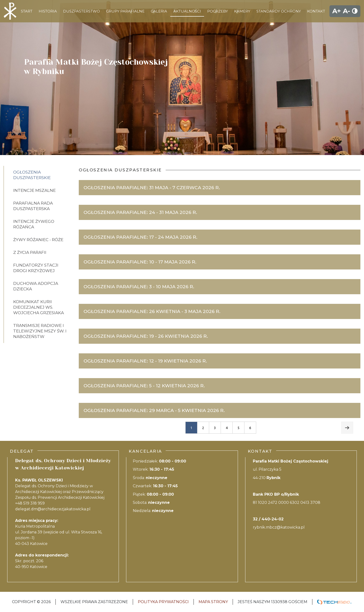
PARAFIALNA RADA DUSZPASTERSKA (33, 206)
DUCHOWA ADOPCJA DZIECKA (36, 286)
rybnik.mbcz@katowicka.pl (279, 527)
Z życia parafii (30, 252)
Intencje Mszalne (34, 190)
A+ (337, 11)
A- (346, 11)
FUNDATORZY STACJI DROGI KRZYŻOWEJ (36, 268)
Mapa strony (213, 602)
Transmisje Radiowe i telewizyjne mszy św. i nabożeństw (40, 331)
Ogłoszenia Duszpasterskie (32, 175)
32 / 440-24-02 (268, 519)
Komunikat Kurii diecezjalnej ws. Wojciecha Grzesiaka (39, 307)
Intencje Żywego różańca (34, 224)
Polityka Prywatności (163, 602)
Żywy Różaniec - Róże (38, 240)
